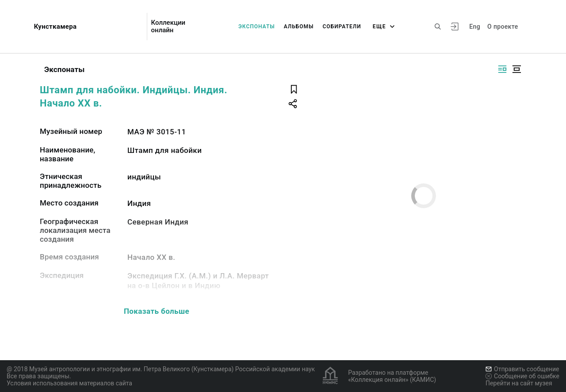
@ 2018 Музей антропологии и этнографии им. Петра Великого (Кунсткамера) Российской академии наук (161, 369)
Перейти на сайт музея (519, 383)
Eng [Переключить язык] (475, 27)
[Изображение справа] (502, 69)
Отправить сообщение (522, 369)
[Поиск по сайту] (438, 27)
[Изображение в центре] (516, 69)
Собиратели (342, 27)
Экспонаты (257, 27)
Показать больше (157, 311)
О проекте (503, 27)
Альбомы (299, 27)
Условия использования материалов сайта (69, 383)
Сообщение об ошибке (522, 376)
